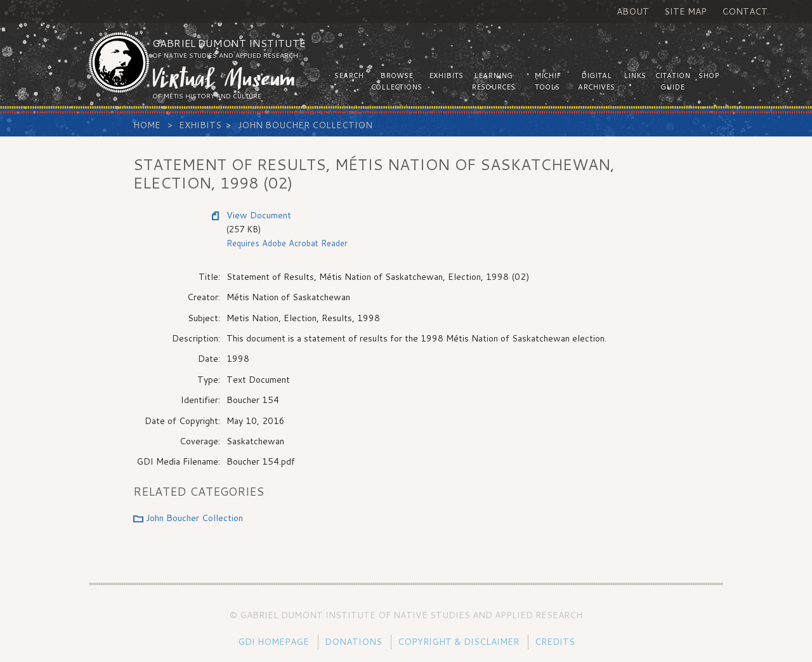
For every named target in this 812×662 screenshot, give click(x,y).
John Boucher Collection (305, 125)
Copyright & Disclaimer (458, 642)
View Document (259, 215)
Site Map (685, 11)
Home (147, 125)
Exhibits (200, 125)
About (633, 11)
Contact (745, 11)
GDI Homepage (273, 642)
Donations (353, 642)
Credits (555, 642)
